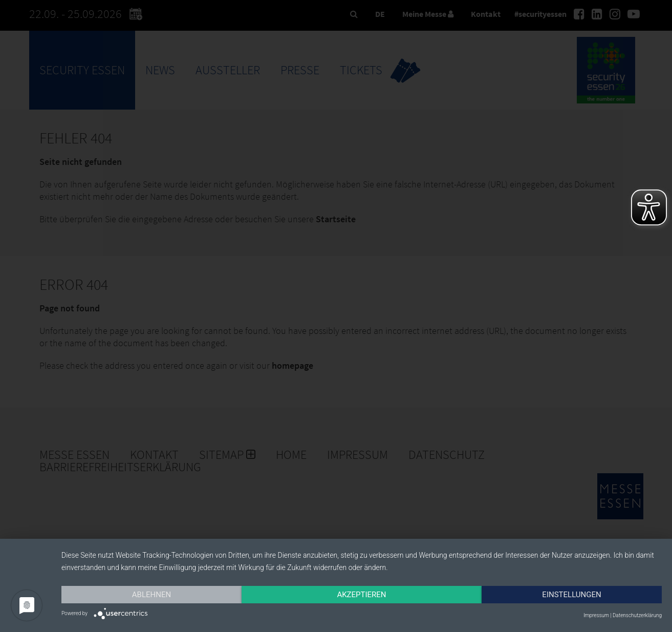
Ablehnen (151, 595)
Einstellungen (571, 595)
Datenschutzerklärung (637, 615)
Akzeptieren (361, 595)
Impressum (596, 615)
